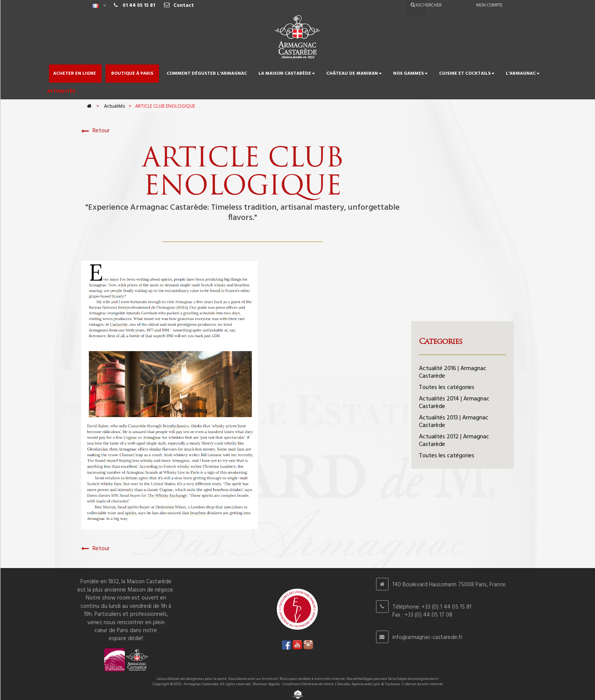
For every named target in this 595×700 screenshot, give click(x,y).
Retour (95, 131)
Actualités (114, 106)
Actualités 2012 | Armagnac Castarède (454, 441)
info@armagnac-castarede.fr (427, 637)
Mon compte (489, 5)
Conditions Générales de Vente (308, 684)
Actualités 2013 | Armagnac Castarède (454, 422)
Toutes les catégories (447, 388)
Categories (441, 341)
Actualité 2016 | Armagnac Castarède (453, 372)
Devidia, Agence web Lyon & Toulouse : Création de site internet (390, 684)
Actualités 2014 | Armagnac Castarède (454, 403)
